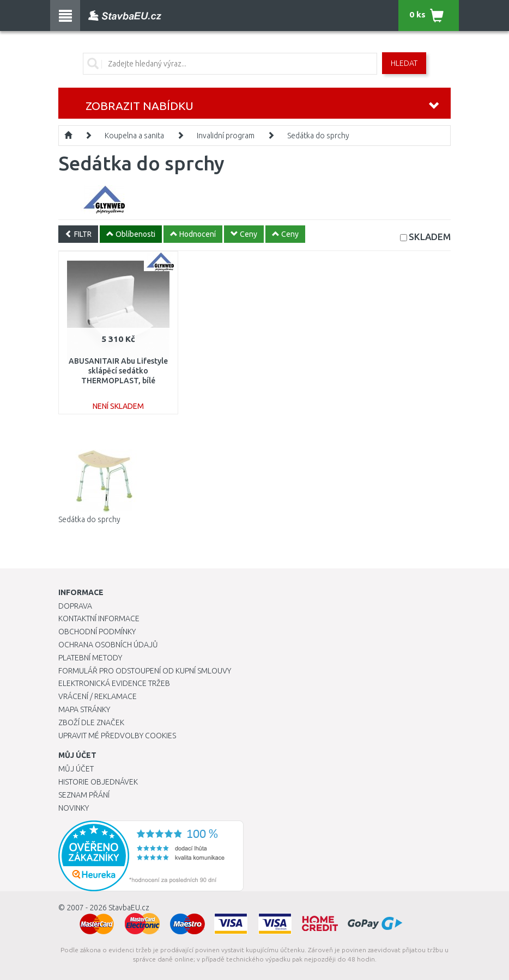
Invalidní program (226, 136)
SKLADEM (430, 237)
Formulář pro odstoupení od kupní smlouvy (145, 671)
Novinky (74, 808)
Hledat (404, 63)
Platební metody (90, 658)
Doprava (75, 606)
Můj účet (76, 769)
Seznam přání (84, 795)
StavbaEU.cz (129, 908)
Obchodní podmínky (97, 632)
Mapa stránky (84, 709)
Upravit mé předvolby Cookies (117, 736)
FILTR (78, 234)
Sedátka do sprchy (318, 136)
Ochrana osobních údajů (108, 645)
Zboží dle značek (91, 722)
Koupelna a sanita (134, 136)
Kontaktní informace (99, 618)
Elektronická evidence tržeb (114, 683)
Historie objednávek (98, 782)
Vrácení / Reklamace (98, 696)
